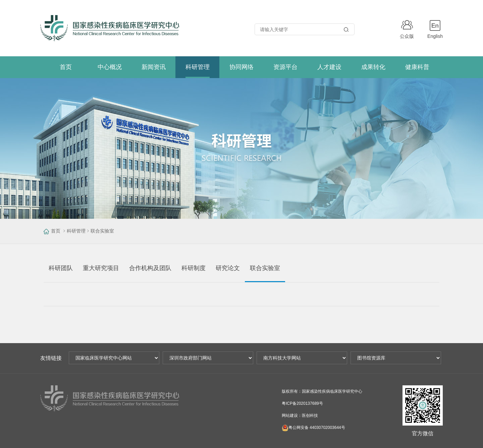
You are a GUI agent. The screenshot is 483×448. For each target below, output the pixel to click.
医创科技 (310, 415)
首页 (56, 231)
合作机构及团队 (150, 268)
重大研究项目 (101, 268)
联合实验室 (102, 231)
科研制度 (194, 268)
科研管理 (76, 231)
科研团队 (61, 268)
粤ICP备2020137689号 (302, 403)
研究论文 (228, 268)
